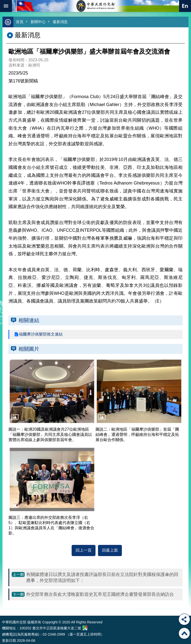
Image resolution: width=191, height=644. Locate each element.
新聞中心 (38, 22)
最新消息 (60, 22)
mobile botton (6, 6)
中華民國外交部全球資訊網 (95, 6)
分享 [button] (184, 619)
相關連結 (29, 320)
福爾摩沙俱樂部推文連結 (41, 334)
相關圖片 (29, 349)
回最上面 (110, 550)
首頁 (20, 22)
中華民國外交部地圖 (85, 628)
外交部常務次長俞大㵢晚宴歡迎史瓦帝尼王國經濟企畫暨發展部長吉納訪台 (100, 594)
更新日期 (9, 641)
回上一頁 (84, 550)
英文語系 (185, 6)
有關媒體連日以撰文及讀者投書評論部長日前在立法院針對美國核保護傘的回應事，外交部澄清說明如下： (102, 577)
